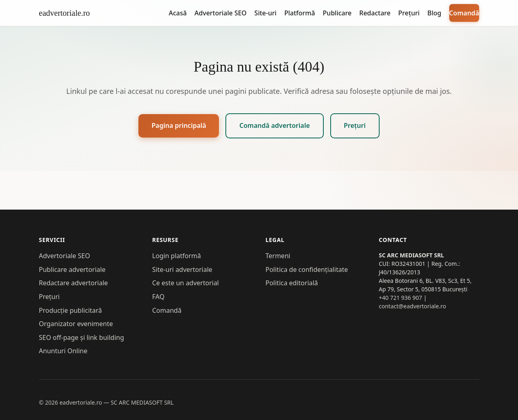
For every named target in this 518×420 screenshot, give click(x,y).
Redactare (375, 13)
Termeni (278, 256)
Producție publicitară (70, 310)
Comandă (464, 13)
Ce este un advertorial (186, 283)
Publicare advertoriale (72, 269)
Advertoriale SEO (221, 13)
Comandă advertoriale (274, 125)
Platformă (299, 13)
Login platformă (177, 256)
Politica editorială (292, 283)
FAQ (158, 297)
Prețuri (409, 13)
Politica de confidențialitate (307, 269)
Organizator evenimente (76, 324)
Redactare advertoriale (73, 283)
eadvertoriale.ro (64, 13)
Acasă (178, 13)
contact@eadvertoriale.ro (412, 306)
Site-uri (266, 13)
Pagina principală (179, 125)
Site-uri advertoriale (182, 269)
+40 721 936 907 (400, 298)
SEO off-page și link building (82, 337)
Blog (434, 13)
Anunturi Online (63, 351)
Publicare (337, 13)
